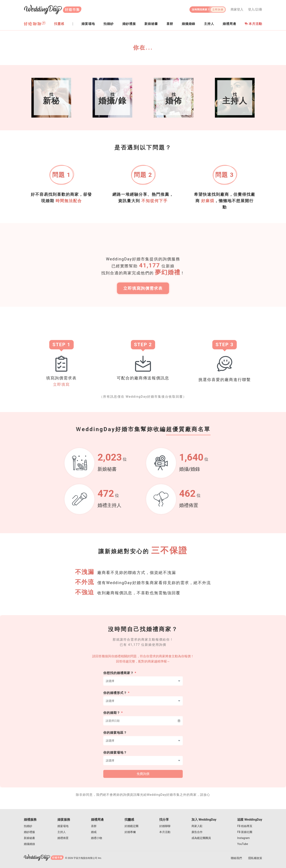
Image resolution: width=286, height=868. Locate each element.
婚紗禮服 (29, 832)
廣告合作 (197, 832)
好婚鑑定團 (131, 826)
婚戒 (94, 832)
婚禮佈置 (63, 838)
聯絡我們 (236, 858)
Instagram (243, 838)
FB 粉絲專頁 (245, 826)
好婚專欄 (130, 832)
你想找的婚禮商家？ (120, 678)
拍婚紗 (28, 826)
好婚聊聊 (165, 826)
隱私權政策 (255, 858)
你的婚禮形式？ (116, 698)
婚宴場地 (63, 826)
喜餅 (94, 826)
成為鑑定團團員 (201, 838)
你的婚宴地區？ (115, 738)
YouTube (243, 844)
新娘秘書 (29, 838)
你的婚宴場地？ (115, 758)
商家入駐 (197, 826)
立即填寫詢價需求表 (143, 291)
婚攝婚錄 (29, 844)
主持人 (62, 832)
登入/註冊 (255, 10)
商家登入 (237, 10)
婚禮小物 (97, 838)
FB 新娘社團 (245, 832)
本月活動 (253, 24)
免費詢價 (143, 779)
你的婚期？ (113, 718)
